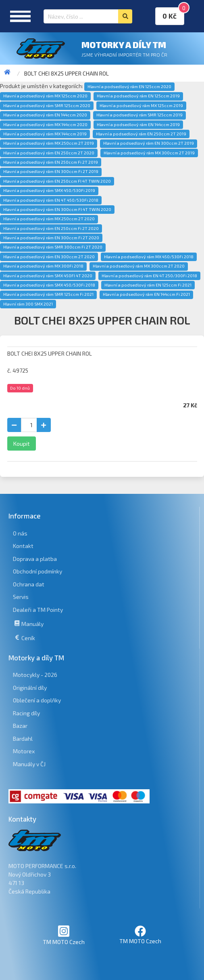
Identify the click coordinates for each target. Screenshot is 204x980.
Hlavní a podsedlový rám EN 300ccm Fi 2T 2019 (51, 171)
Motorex (24, 751)
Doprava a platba (35, 559)
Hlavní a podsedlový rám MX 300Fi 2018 (43, 266)
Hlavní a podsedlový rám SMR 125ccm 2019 (139, 115)
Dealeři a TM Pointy (38, 610)
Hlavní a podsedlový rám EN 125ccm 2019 (138, 96)
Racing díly (26, 713)
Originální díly (30, 688)
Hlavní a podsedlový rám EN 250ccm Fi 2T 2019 (51, 162)
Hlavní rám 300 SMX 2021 (28, 304)
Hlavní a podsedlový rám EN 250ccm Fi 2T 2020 (51, 228)
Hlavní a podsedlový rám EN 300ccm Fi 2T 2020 (51, 238)
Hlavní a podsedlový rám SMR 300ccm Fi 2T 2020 (53, 247)
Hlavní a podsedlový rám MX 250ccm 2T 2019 (49, 143)
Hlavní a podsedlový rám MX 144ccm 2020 (45, 124)
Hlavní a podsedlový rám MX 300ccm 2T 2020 (139, 266)
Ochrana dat (29, 584)
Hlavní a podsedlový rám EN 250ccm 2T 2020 (49, 153)
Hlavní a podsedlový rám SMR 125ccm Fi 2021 (48, 294)
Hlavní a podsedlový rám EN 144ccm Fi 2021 (146, 294)
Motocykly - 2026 (35, 675)
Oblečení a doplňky (37, 700)
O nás (20, 533)
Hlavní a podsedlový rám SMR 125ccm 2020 (47, 105)
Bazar (20, 726)
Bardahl (23, 739)
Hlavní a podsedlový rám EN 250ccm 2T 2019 (141, 134)
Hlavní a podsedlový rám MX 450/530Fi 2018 (149, 257)
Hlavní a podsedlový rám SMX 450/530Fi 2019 (49, 190)
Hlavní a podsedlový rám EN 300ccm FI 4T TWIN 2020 (57, 209)
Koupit (22, 444)
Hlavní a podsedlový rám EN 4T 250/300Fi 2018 (149, 276)
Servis (21, 597)
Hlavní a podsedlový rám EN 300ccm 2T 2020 (49, 257)
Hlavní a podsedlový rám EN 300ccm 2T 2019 (149, 143)
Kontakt (23, 546)
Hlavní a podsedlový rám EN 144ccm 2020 (45, 115)
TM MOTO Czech (64, 935)
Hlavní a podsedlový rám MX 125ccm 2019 (141, 105)
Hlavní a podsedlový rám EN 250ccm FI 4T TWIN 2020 (57, 181)
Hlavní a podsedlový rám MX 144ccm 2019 (45, 134)
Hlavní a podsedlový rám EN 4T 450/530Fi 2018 (51, 200)
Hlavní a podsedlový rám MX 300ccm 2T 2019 (149, 153)
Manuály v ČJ (29, 764)
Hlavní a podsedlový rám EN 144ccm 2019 (138, 124)
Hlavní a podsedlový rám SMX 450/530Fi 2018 (49, 285)
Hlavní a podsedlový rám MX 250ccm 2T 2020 (49, 219)
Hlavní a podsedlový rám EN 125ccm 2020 (129, 86)
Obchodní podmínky (37, 571)
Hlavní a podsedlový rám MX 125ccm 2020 (45, 96)
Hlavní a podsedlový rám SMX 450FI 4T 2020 (48, 276)
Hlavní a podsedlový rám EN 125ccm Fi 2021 (148, 285)
